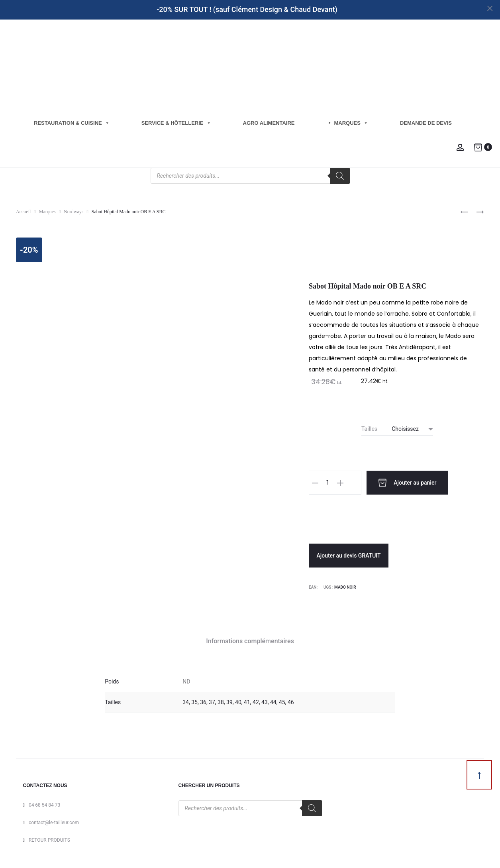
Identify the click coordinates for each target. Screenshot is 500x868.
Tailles (369, 429)
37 (212, 701)
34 (186, 701)
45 (282, 701)
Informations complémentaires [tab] (250, 640)
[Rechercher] (340, 176)
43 (265, 701)
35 (194, 701)
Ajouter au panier (395, 483)
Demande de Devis (426, 123)
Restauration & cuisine (72, 123)
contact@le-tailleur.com (54, 821)
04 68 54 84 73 (44, 804)
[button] (315, 483)
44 (273, 701)
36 (203, 701)
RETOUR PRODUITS (49, 839)
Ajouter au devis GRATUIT (348, 554)
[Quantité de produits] (327, 483)
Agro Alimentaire (269, 123)
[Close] (490, 8)
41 (247, 701)
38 (221, 701)
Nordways (74, 212)
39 (229, 701)
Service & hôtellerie (176, 123)
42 (256, 701)
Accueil (23, 212)
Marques (351, 123)
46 (291, 701)
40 (238, 701)
